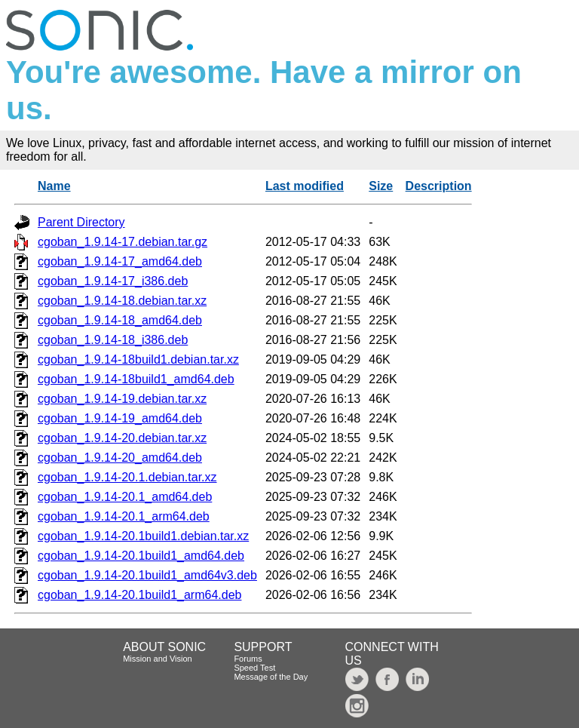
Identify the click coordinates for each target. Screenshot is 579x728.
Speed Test (254, 668)
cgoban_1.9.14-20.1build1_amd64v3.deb (147, 575)
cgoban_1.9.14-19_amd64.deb (120, 418)
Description (439, 186)
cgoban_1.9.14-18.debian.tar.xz (122, 301)
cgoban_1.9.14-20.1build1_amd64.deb (141, 556)
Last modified (305, 186)
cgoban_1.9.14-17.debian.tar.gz (123, 242)
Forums (248, 659)
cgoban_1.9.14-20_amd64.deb (120, 458)
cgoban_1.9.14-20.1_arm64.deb (124, 516)
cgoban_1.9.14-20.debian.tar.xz (122, 438)
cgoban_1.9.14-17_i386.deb (113, 281)
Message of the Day (271, 677)
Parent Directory (81, 222)
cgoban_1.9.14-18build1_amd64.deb (136, 379)
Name (54, 186)
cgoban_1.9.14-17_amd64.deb (120, 261)
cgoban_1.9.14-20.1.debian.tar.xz (127, 477)
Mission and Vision (158, 659)
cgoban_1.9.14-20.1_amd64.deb (125, 497)
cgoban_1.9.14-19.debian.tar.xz (122, 399)
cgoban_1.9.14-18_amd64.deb (120, 320)
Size (381, 186)
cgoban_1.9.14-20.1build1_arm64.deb (139, 595)
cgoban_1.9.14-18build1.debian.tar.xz (138, 359)
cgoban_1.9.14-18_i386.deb (113, 340)
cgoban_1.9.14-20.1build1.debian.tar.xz (143, 536)
